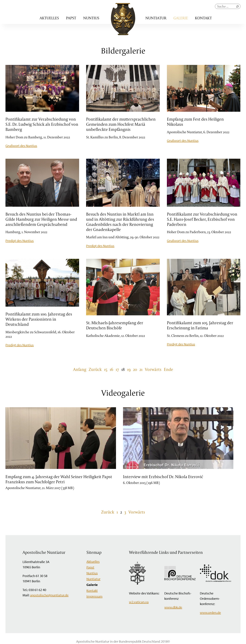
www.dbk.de (173, 607)
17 (117, 369)
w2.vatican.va (139, 602)
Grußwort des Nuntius (21, 146)
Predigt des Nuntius (20, 241)
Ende (168, 369)
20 (135, 369)
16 (111, 369)
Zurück (95, 369)
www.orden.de (210, 612)
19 (129, 369)
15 (106, 369)
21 (141, 369)
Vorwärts (153, 369)
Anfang (80, 369)
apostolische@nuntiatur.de (49, 595)
